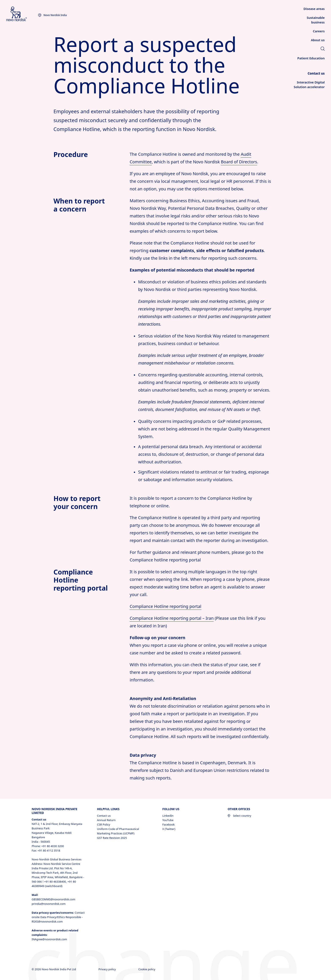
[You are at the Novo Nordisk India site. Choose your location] (52, 15)
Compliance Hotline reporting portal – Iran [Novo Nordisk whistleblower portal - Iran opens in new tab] (172, 618)
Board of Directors (239, 162)
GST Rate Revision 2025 (112, 838)
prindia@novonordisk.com (49, 904)
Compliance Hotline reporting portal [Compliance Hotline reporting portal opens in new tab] (165, 606)
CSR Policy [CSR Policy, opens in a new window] (103, 824)
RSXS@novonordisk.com (47, 921)
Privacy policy (107, 969)
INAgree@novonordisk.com (49, 939)
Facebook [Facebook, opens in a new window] (168, 824)
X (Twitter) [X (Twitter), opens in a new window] (169, 829)
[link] (323, 49)
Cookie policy (147, 969)
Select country (239, 816)
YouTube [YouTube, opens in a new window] (168, 820)
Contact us (104, 816)
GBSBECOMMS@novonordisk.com (54, 899)
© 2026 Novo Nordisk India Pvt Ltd (54, 969)
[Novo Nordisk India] (22, 14)
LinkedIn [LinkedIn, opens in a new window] (168, 816)
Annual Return (106, 820)
